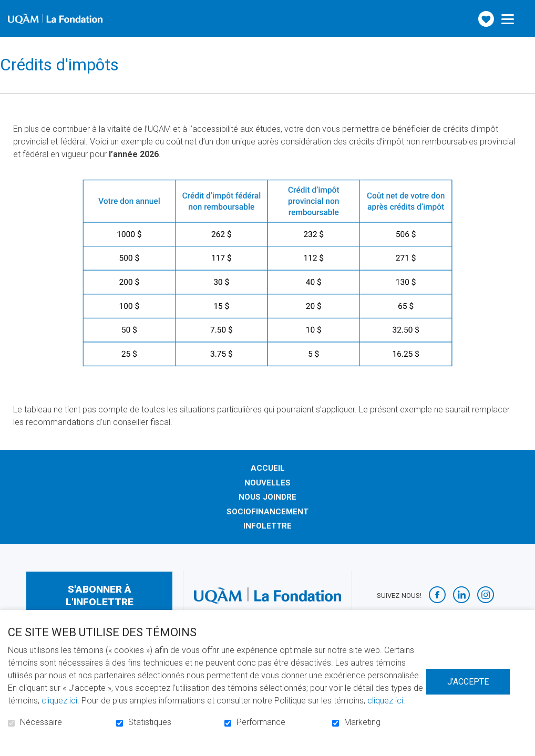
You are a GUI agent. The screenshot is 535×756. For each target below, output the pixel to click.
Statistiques (150, 722)
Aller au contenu (8, 8)
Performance (261, 722)
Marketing (362, 722)
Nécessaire (41, 722)
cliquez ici (59, 701)
